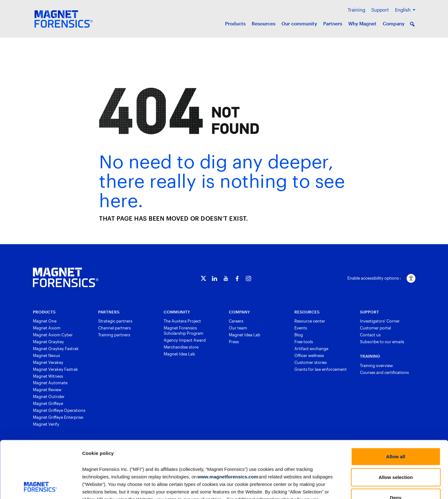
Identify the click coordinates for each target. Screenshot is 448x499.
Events (301, 328)
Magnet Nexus (46, 355)
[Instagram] (248, 278)
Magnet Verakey (48, 362)
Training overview (376, 365)
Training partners (114, 335)
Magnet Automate (50, 383)
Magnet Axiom (47, 328)
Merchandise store (181, 347)
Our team (238, 328)
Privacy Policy (235, 461)
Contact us (370, 335)
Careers (236, 321)
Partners (333, 24)
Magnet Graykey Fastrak (56, 349)
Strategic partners (115, 321)
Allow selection (395, 424)
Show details (328, 487)
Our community (299, 24)
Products (235, 24)
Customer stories (311, 362)
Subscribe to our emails (382, 342)
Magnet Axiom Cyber (53, 335)
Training (356, 10)
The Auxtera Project (182, 321)
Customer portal (375, 328)
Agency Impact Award (185, 340)
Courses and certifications (384, 372)
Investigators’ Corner (380, 321)
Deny (396, 444)
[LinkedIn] (215, 278)
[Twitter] (203, 278)
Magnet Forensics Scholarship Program (184, 331)
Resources (264, 24)
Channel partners (114, 328)
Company (394, 24)
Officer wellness (309, 355)
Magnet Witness (48, 376)
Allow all (396, 403)
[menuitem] (405, 10)
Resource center (310, 321)
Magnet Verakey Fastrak (55, 369)
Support (380, 10)
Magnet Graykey (48, 342)
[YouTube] (226, 278)
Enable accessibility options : (374, 278)
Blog (299, 335)
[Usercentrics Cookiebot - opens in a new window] (41, 487)
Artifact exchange (311, 349)
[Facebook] (237, 278)
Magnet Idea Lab (179, 354)
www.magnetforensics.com (227, 423)
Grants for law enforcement (321, 369)
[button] (412, 24)
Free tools (304, 342)
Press (234, 342)
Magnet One (45, 321)
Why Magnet (362, 24)
